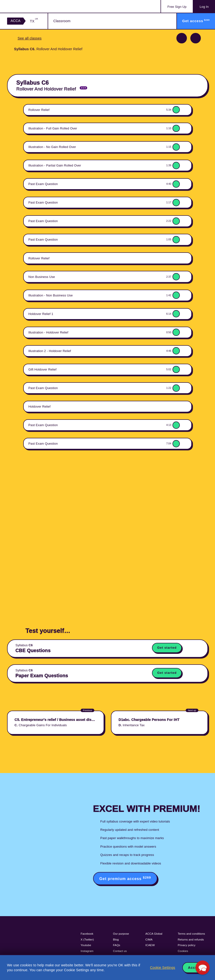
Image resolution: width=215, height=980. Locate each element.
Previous (182, 38)
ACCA (16, 21)
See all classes (30, 38)
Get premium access (125, 878)
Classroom (62, 21)
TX (34, 21)
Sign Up (177, 7)
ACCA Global (154, 934)
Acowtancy (27, 6)
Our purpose (121, 934)
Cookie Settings (163, 968)
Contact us (120, 951)
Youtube (86, 945)
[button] (203, 968)
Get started (167, 648)
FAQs (117, 945)
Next (196, 38)
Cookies (183, 951)
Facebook (87, 934)
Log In (204, 7)
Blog (116, 940)
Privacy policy (186, 945)
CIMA (149, 940)
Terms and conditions (191, 934)
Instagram (87, 951)
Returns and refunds (191, 940)
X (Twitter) (87, 940)
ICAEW (150, 945)
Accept (194, 968)
